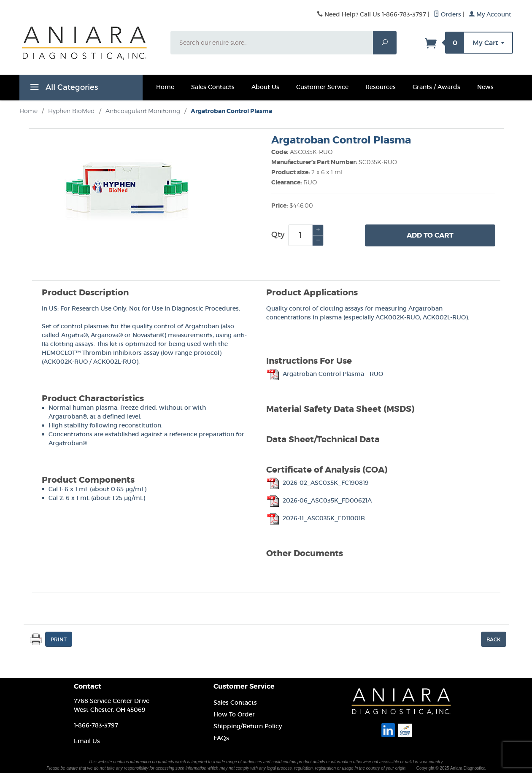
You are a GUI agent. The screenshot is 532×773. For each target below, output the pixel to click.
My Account (490, 14)
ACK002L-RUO (115, 362)
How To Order (234, 714)
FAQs (221, 738)
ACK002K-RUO (66, 362)
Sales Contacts (213, 87)
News (485, 87)
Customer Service (322, 87)
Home (165, 87)
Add (430, 235)
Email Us (87, 741)
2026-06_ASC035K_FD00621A (319, 500)
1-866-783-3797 (96, 725)
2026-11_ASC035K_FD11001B (316, 518)
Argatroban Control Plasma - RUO (325, 374)
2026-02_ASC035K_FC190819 (317, 483)
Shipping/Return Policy (248, 726)
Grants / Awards (436, 87)
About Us (265, 87)
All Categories (63, 89)
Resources (381, 87)
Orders (447, 14)
